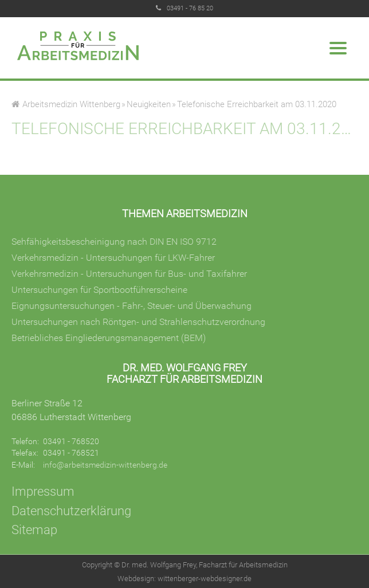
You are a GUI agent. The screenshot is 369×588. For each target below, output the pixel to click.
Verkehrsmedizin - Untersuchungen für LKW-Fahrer (113, 258)
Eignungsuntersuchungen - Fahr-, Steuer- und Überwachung (131, 306)
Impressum (43, 491)
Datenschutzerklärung (71, 511)
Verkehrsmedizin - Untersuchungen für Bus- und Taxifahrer (129, 274)
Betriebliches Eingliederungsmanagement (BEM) (109, 338)
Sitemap (34, 530)
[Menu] (338, 50)
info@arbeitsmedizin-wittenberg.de (105, 465)
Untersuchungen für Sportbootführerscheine (99, 290)
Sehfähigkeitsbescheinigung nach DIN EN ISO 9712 (114, 242)
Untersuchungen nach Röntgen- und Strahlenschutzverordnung (138, 322)
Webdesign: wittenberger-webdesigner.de (185, 579)
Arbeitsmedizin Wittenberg (71, 104)
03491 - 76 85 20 (190, 8)
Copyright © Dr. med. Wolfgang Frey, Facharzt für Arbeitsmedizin (185, 565)
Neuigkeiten (149, 104)
